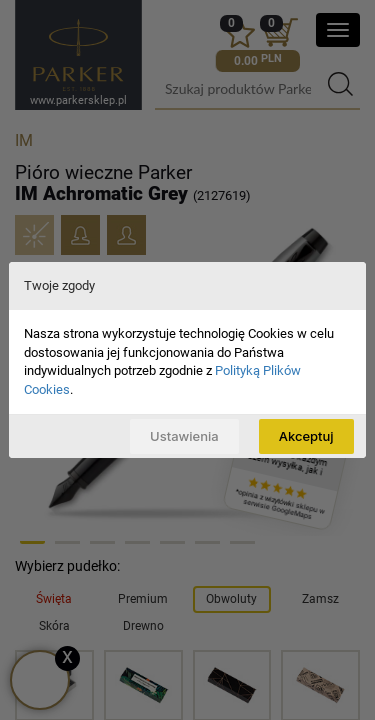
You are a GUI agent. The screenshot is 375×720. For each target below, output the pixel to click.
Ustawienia (184, 436)
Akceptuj (306, 436)
